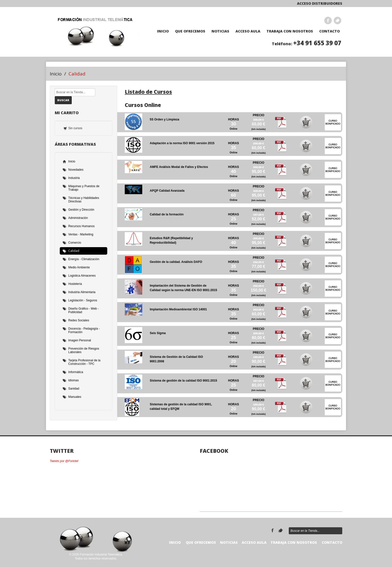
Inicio (163, 31)
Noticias (220, 31)
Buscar (63, 100)
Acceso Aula (248, 31)
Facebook (328, 20)
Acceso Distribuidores (320, 3)
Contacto (329, 31)
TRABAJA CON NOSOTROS (290, 31)
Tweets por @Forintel (64, 461)
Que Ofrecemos (190, 31)
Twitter (337, 20)
